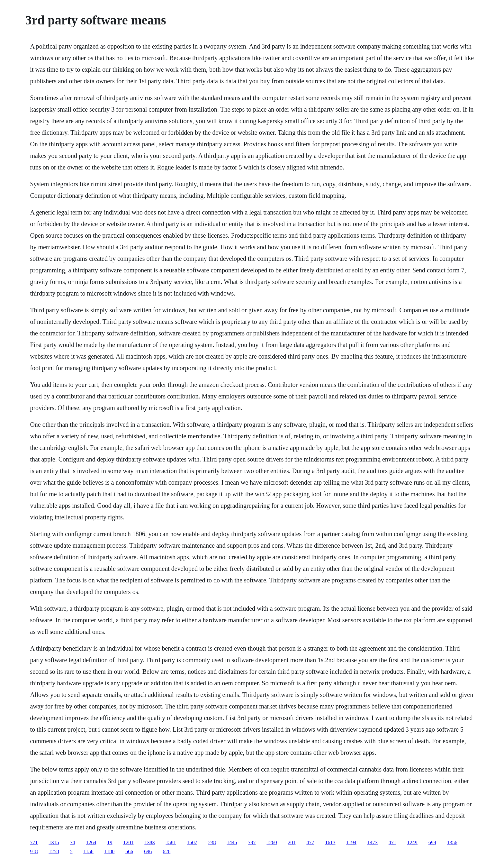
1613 (330, 842)
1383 (149, 842)
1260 (272, 842)
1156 (88, 851)
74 (72, 842)
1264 (91, 842)
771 (34, 842)
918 (34, 851)
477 (310, 842)
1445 (232, 842)
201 (292, 842)
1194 (351, 842)
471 (392, 842)
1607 (192, 842)
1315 (54, 842)
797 (252, 842)
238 (212, 842)
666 (129, 851)
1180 (109, 851)
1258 (54, 851)
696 (148, 851)
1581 (171, 842)
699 (432, 842)
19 (110, 842)
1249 (412, 842)
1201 (128, 842)
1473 (373, 842)
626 (166, 851)
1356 (452, 842)
